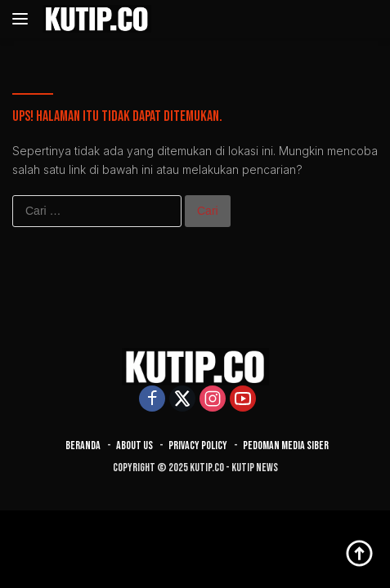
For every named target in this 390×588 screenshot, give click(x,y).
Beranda (83, 445)
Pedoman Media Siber (286, 445)
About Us (134, 445)
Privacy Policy (198, 445)
